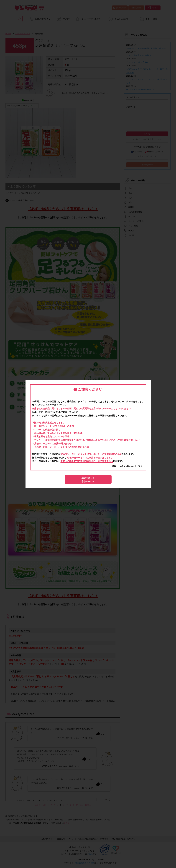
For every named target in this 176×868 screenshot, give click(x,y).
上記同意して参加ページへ (88, 480)
